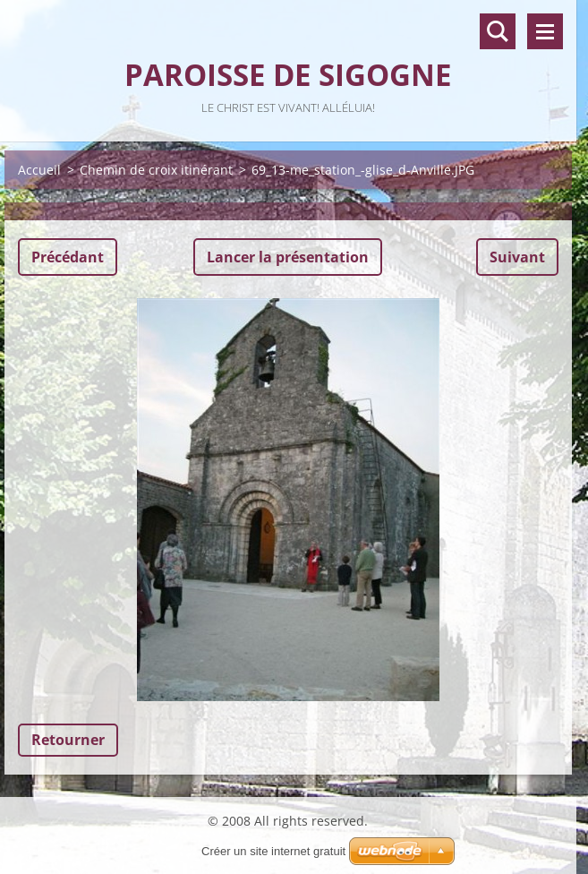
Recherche (498, 31)
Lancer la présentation (288, 257)
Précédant (68, 257)
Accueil (39, 170)
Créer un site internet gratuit (273, 851)
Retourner (68, 740)
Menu (545, 31)
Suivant (517, 257)
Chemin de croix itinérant (156, 170)
